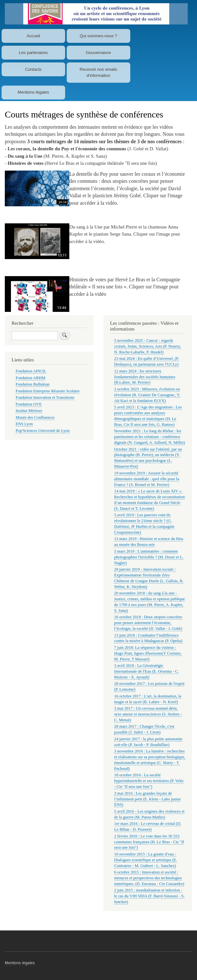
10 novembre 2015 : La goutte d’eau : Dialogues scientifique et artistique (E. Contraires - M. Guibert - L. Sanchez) (146, 860)
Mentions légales (33, 92)
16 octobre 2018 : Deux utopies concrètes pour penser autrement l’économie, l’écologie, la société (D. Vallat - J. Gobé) (148, 623)
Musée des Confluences (35, 417)
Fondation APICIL (31, 371)
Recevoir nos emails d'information (98, 73)
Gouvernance (98, 53)
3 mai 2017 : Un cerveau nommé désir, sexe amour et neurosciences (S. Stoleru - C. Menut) (148, 714)
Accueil (33, 36)
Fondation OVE (29, 404)
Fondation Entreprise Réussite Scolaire (48, 391)
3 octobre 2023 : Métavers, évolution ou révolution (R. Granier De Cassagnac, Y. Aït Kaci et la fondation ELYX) (147, 395)
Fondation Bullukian (33, 384)
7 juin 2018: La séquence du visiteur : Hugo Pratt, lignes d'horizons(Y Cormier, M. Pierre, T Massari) (148, 653)
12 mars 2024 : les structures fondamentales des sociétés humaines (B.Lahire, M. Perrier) (145, 377)
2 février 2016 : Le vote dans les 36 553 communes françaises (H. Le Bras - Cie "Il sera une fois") (149, 842)
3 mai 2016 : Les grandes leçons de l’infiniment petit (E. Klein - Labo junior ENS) (148, 799)
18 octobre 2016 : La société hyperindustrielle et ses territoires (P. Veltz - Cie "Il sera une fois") (149, 781)
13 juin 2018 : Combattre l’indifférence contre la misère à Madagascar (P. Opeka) (148, 638)
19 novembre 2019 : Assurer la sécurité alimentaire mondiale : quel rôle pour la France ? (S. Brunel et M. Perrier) (147, 479)
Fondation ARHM (31, 378)
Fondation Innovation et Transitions (45, 397)
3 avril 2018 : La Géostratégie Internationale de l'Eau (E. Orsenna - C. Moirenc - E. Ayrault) (147, 671)
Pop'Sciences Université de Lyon (43, 431)
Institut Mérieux (29, 411)
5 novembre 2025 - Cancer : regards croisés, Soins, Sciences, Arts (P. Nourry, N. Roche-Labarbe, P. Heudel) (148, 346)
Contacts (33, 69)
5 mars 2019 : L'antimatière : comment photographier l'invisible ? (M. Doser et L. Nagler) (149, 557)
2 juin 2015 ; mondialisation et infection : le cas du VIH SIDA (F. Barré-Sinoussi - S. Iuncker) (150, 896)
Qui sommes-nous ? (98, 36)
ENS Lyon (24, 424)
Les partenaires (33, 53)
